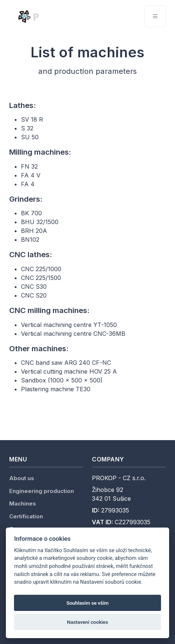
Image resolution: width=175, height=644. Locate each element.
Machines (23, 503)
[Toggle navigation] (155, 16)
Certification (26, 516)
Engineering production (42, 491)
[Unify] (56, 16)
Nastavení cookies (87, 622)
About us (22, 478)
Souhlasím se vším (88, 603)
